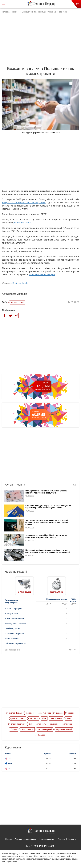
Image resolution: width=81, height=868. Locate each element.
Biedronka (34, 718)
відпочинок (67, 724)
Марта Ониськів (18, 294)
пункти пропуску (18, 724)
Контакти (72, 839)
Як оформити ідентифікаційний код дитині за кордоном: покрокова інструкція (46, 536)
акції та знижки (45, 713)
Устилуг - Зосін (11, 613)
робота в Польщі (18, 718)
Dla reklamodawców (47, 839)
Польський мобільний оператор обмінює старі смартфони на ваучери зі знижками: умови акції (48, 551)
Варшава (41, 735)
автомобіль (41, 724)
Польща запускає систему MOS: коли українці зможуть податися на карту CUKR (46, 492)
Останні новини (15, 485)
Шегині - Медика (12, 638)
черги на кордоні (45, 729)
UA (78, 4)
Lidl (30, 724)
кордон (71, 713)
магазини (30, 713)
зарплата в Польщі (64, 729)
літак (44, 718)
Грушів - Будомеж (13, 628)
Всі (75, 485)
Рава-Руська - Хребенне (15, 623)
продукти (54, 724)
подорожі (60, 713)
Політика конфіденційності (26, 839)
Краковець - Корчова (14, 633)
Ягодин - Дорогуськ (14, 608)
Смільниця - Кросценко (15, 643)
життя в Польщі (17, 302)
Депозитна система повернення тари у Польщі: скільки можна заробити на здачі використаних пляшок (47, 523)
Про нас (9, 839)
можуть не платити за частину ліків (24, 203)
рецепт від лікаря (22, 223)
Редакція (61, 839)
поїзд (69, 718)
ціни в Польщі (56, 718)
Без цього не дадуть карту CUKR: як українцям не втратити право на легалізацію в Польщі (48, 507)
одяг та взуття (28, 729)
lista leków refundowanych (42, 275)
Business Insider (20, 283)
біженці (14, 729)
